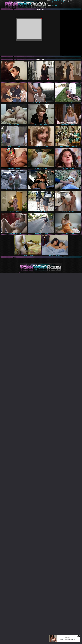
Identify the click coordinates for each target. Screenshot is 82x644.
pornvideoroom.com (24, 272)
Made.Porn (66, 2)
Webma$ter (59, 272)
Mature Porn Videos (59, 2)
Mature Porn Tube (50, 2)
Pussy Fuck (55, 5)
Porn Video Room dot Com (57, 1)
